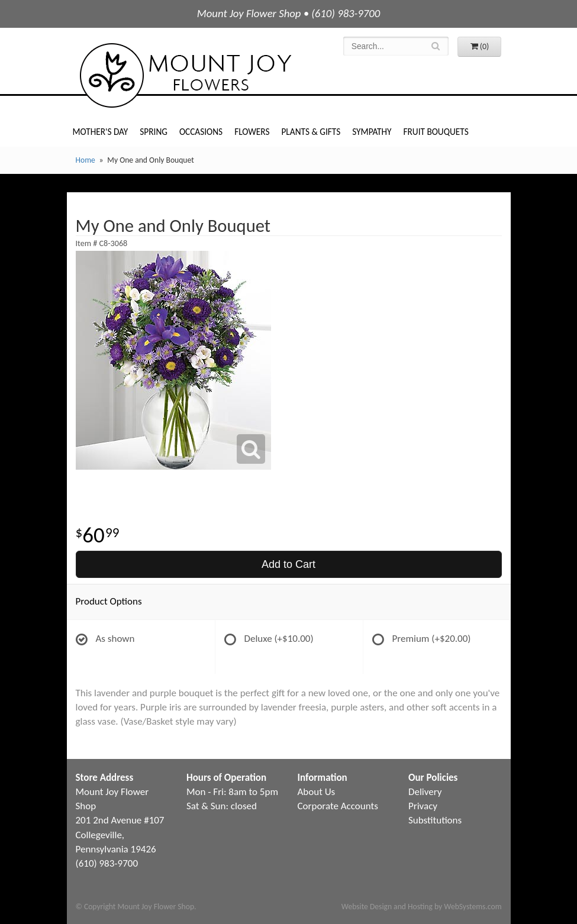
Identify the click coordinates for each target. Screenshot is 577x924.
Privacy (423, 806)
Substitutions (435, 820)
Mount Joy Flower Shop (185, 75)
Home (86, 160)
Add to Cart (288, 564)
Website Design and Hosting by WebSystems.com (422, 907)
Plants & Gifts (311, 132)
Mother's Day (101, 132)
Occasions (201, 132)
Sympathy (372, 132)
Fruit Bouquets (436, 132)
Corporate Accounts (338, 806)
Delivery (425, 792)
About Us (317, 792)
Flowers (252, 132)
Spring (154, 132)
